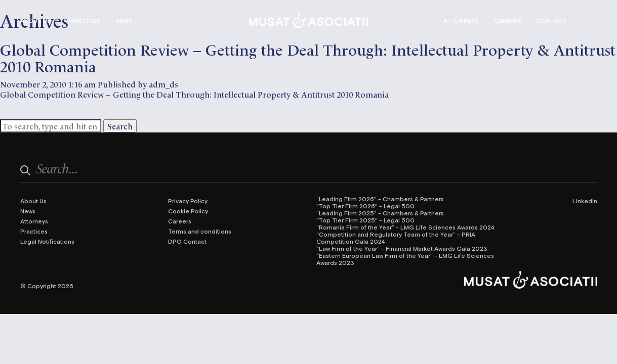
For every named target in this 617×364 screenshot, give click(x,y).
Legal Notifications (47, 241)
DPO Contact (187, 241)
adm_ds (163, 84)
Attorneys (461, 20)
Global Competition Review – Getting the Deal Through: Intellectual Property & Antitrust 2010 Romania (308, 57)
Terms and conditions (200, 231)
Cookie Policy (188, 211)
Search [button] (120, 126)
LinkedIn (585, 201)
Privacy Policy (188, 201)
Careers (508, 20)
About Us (36, 20)
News (124, 20)
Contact (552, 20)
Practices (83, 20)
